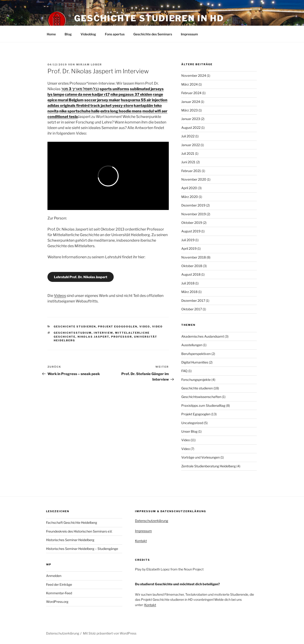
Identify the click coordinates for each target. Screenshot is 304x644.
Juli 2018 (188, 283)
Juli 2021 (188, 153)
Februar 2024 (191, 93)
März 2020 (190, 197)
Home (51, 34)
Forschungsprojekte (196, 380)
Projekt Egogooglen (118, 327)
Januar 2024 (191, 102)
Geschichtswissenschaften (201, 397)
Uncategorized (192, 423)
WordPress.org (57, 602)
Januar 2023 (191, 119)
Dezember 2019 (193, 205)
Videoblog (88, 34)
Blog (68, 34)
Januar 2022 (191, 145)
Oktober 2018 (192, 266)
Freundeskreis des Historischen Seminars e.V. (79, 531)
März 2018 (189, 292)
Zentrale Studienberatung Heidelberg (208, 466)
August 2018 (191, 274)
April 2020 (189, 188)
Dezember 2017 (193, 300)
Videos (60, 296)
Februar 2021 (191, 171)
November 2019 (194, 214)
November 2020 (194, 179)
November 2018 (194, 257)
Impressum (189, 34)
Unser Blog (189, 431)
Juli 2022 (188, 136)
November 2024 (194, 75)
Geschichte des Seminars (153, 34)
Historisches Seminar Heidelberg (70, 540)
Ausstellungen (192, 345)
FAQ (184, 371)
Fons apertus (115, 34)
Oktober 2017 (192, 309)
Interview (103, 333)
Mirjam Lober (89, 65)
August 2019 (191, 231)
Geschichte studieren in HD (149, 18)
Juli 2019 (188, 240)
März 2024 (190, 84)
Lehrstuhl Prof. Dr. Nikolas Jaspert (81, 277)
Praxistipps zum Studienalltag (203, 405)
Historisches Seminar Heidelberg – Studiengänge (82, 549)
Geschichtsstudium (73, 333)
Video (145, 327)
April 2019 (189, 248)
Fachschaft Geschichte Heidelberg (72, 522)
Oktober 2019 (192, 223)
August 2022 (191, 128)
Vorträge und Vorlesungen (201, 457)
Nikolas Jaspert (93, 337)
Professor (122, 337)
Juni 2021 (188, 162)
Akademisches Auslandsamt (203, 336)
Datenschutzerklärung (152, 521)
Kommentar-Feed (59, 593)
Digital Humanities (195, 362)
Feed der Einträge (59, 584)
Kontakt (141, 541)
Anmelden (54, 576)
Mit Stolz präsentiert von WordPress (110, 633)
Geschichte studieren (75, 327)
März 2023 (190, 110)
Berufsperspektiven (196, 354)
